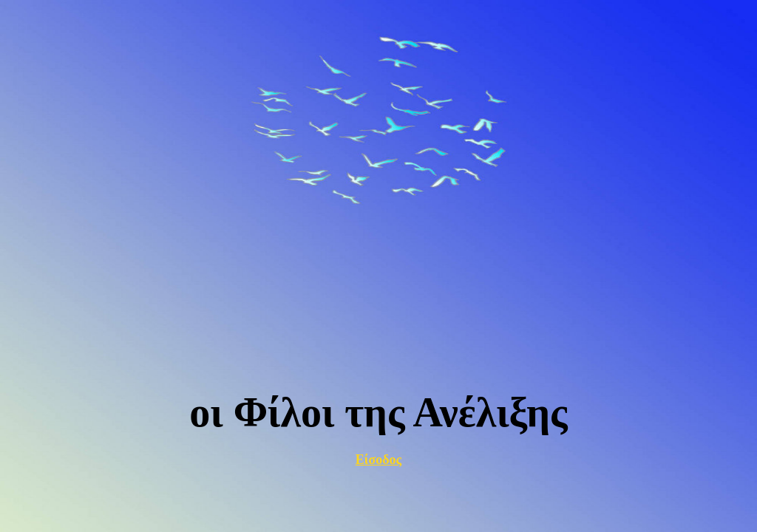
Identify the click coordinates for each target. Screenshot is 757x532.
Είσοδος (378, 460)
